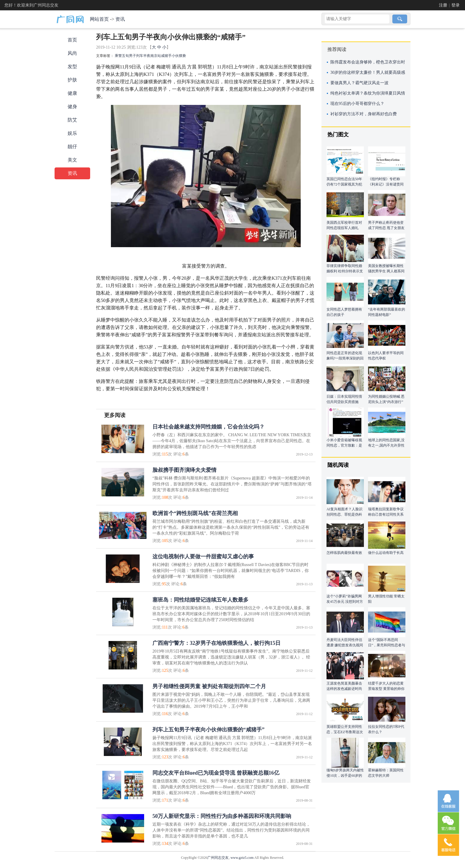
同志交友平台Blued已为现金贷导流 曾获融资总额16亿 (216, 773)
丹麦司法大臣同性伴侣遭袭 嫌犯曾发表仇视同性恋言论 (345, 645)
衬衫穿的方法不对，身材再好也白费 (364, 114)
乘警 (118, 56)
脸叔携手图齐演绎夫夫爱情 (184, 470)
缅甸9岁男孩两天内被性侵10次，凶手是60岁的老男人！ (345, 776)
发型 (72, 67)
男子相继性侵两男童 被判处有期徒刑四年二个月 (209, 686)
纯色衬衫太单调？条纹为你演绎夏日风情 (368, 93)
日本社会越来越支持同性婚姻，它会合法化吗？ (208, 427)
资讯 (120, 19)
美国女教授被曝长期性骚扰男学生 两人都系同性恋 (386, 271)
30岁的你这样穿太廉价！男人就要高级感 (368, 72)
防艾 (72, 120)
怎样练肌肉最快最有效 (344, 553)
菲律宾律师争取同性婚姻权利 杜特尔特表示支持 (345, 271)
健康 (72, 93)
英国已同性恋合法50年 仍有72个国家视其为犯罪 (344, 184)
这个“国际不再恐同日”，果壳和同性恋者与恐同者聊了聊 (387, 645)
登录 (456, 5)
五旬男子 (129, 56)
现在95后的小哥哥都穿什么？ (357, 104)
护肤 (72, 80)
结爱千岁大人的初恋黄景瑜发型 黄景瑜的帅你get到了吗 (386, 689)
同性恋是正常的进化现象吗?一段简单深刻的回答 (345, 358)
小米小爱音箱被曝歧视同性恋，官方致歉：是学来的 (344, 445)
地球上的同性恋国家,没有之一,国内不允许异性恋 (386, 445)
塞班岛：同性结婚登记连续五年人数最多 (200, 600)
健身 (72, 107)
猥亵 (182, 56)
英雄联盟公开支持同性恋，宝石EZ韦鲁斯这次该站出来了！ (345, 732)
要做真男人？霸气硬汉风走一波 (359, 83)
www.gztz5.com (242, 858)
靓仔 (72, 147)
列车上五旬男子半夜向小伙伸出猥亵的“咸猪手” (208, 730)
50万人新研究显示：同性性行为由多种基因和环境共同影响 (222, 816)
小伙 (175, 56)
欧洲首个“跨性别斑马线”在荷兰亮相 (195, 513)
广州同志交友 (218, 858)
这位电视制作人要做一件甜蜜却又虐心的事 (203, 557)
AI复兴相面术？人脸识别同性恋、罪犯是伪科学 (344, 514)
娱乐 (72, 133)
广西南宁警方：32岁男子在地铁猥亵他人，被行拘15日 (216, 643)
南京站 (156, 56)
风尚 (72, 53)
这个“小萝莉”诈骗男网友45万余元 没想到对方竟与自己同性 (345, 602)
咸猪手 (166, 56)
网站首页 (99, 19)
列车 (140, 56)
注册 (443, 5)
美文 (72, 160)
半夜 (147, 56)
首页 (72, 40)
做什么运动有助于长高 (386, 553)
